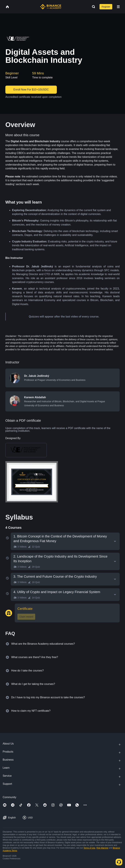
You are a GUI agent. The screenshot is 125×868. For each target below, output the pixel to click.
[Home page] (51, 7)
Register (106, 7)
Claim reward (26, 617)
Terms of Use (89, 848)
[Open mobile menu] (118, 7)
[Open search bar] (92, 7)
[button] (118, 7)
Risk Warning (102, 848)
